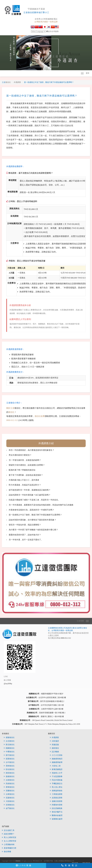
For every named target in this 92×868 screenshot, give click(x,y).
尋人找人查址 (56, 787)
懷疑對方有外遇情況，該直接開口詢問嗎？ (27, 465)
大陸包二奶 (55, 766)
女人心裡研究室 (9, 841)
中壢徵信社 (9, 752)
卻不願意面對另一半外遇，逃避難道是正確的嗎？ (30, 490)
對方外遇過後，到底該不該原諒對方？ (25, 485)
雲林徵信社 (9, 766)
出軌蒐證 (54, 741)
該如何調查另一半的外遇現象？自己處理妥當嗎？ (30, 495)
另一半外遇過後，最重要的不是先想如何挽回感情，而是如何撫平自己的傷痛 (41, 505)
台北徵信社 (9, 741)
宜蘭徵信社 (9, 791)
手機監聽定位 (56, 784)
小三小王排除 (56, 755)
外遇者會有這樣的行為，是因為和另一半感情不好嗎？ (32, 510)
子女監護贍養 (56, 776)
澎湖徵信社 (9, 805)
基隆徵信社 (9, 738)
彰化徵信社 (9, 769)
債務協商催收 (56, 791)
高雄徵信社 (9, 784)
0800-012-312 (12, 420)
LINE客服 (24, 865)
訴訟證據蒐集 (56, 808)
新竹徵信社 (9, 755)
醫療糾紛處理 (56, 815)
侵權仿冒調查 (56, 801)
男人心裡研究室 (9, 837)
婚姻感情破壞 (56, 762)
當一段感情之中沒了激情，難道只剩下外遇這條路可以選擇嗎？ (35, 515)
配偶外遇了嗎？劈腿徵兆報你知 (22, 470)
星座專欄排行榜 (9, 848)
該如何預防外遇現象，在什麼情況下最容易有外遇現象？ (32, 520)
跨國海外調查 (56, 805)
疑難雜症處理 (56, 819)
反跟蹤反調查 (56, 798)
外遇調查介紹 (46, 443)
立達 (6, 82)
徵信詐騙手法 (56, 812)
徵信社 (11, 412)
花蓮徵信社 (9, 798)
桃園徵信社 (9, 748)
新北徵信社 (9, 745)
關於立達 (10, 408)
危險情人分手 (56, 773)
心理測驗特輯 (8, 845)
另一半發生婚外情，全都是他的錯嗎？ (25, 460)
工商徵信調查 (56, 794)
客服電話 (70, 865)
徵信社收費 (40, 416)
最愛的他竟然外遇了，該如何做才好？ (25, 535)
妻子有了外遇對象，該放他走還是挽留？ (26, 475)
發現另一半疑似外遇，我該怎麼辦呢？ (25, 525)
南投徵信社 (9, 773)
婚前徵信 (54, 748)
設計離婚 (54, 752)
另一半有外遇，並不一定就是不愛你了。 (26, 540)
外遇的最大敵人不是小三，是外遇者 (24, 480)
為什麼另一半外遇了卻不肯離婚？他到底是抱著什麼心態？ (33, 530)
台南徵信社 (9, 780)
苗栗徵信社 (9, 759)
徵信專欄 (6, 852)
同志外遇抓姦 (56, 780)
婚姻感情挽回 (56, 759)
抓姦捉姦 (54, 745)
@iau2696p (8, 684)
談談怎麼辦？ (8, 834)
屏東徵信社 (9, 787)
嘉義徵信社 (9, 776)
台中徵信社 (9, 762)
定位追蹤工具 (8, 830)
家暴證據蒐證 (56, 769)
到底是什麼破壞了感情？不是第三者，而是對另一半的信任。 (34, 500)
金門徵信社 (9, 808)
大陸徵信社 (9, 801)
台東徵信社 (9, 794)
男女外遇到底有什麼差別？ (20, 455)
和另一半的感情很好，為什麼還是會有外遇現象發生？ (32, 450)
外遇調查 (54, 738)
